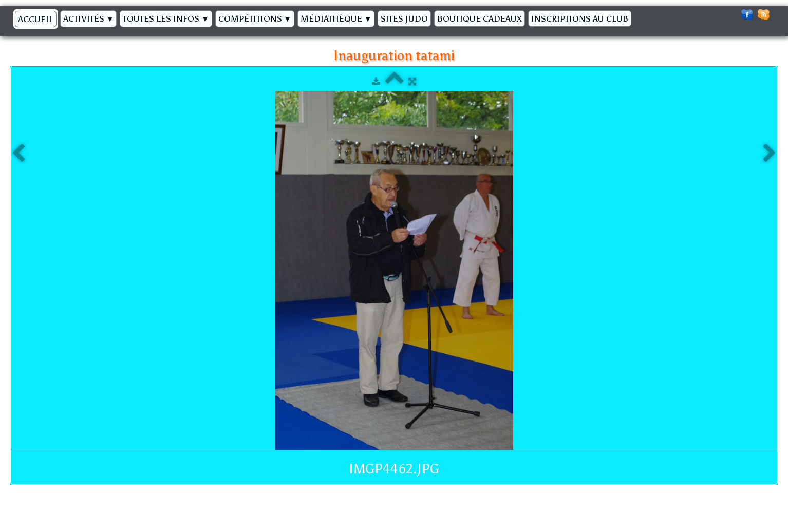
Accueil (36, 19)
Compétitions (255, 18)
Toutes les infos (166, 18)
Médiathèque (336, 18)
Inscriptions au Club (580, 18)
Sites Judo (404, 18)
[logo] (639, 16)
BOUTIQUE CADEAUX (480, 18)
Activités (88, 18)
